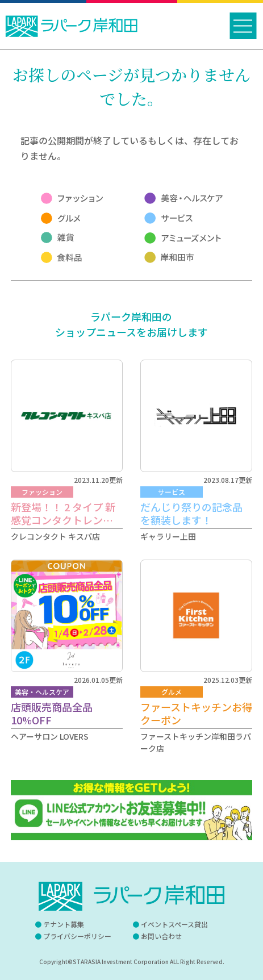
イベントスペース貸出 (174, 924)
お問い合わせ (161, 936)
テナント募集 (64, 924)
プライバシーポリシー (77, 936)
